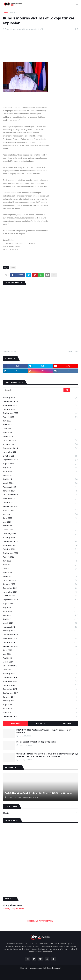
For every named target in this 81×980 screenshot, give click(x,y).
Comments (66, 724)
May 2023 (40, 522)
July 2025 (40, 421)
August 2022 (40, 557)
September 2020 (40, 647)
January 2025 (40, 444)
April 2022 (40, 573)
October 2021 (40, 596)
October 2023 (40, 503)
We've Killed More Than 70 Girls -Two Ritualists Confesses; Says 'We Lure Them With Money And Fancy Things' (47, 755)
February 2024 (40, 487)
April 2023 (40, 526)
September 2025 (40, 413)
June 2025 (40, 425)
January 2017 (40, 697)
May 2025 (40, 429)
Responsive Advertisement (40, 921)
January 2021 (40, 631)
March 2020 (40, 662)
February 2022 (40, 580)
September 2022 (40, 553)
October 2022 (40, 549)
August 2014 (40, 705)
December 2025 (40, 402)
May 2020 (40, 654)
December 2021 (40, 588)
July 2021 (40, 608)
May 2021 (40, 615)
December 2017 (40, 689)
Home (6, 13)
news (13, 13)
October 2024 (40, 456)
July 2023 (40, 514)
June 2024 (40, 472)
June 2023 (40, 518)
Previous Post (10, 351)
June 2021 (40, 612)
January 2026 (40, 398)
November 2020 (40, 639)
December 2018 (40, 678)
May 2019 (40, 670)
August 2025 (40, 417)
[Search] (33, 390)
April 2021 (40, 619)
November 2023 (40, 499)
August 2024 (40, 464)
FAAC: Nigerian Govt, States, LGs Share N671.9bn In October (39, 793)
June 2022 (40, 565)
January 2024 (40, 491)
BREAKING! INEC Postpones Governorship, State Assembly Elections (44, 731)
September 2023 (40, 506)
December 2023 (40, 495)
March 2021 (40, 623)
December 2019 (40, 666)
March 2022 (40, 576)
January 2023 (40, 538)
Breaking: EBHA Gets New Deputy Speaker (36, 742)
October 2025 (40, 409)
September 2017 (40, 693)
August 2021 (40, 604)
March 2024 (40, 483)
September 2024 (40, 460)
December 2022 (40, 542)
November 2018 (40, 681)
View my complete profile (13, 909)
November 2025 (40, 405)
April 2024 (40, 479)
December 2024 (40, 448)
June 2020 (40, 650)
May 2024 (40, 475)
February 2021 (40, 627)
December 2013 (40, 716)
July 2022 (40, 561)
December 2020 (40, 635)
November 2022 (40, 545)
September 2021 (40, 600)
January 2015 (40, 701)
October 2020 (40, 643)
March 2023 (40, 530)
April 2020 (40, 658)
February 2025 (40, 440)
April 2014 (40, 713)
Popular (15, 724)
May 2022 (40, 569)
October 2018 (40, 685)
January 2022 (40, 584)
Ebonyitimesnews (13, 905)
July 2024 (40, 468)
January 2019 (40, 674)
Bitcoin (40, 813)
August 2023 (40, 510)
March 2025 (40, 437)
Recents (40, 724)
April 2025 (40, 433)
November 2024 (40, 452)
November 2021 (40, 592)
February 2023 (40, 534)
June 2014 (40, 709)
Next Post (73, 351)
